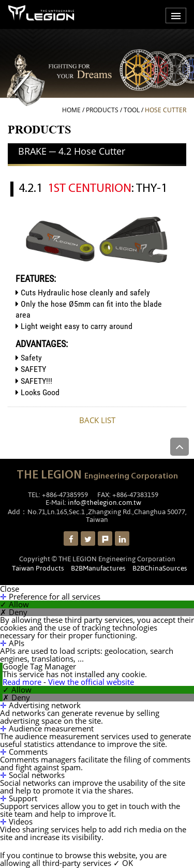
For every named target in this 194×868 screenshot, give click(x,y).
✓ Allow (14, 604)
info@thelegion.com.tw (105, 502)
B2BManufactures (98, 568)
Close (10, 589)
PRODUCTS (102, 110)
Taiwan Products (38, 568)
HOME (71, 110)
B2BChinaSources (160, 568)
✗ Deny (14, 612)
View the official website (91, 682)
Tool (132, 110)
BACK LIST (97, 420)
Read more (23, 682)
